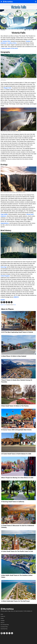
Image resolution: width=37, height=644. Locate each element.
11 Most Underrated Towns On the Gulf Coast (15, 601)
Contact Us (3, 616)
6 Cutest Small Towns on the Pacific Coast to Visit (17, 551)
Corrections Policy (4, 627)
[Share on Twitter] (7, 302)
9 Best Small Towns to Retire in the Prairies (15, 406)
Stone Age (4, 267)
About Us (2, 623)
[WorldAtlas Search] (36, 2)
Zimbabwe (4, 43)
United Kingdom (5, 276)
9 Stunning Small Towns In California (13, 502)
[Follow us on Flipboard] (2, 633)
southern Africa (12, 43)
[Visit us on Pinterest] (9, 633)
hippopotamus (5, 223)
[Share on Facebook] (4, 302)
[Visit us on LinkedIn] (12, 633)
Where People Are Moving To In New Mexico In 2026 (17, 478)
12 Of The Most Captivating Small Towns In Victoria (17, 332)
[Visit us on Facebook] (4, 633)
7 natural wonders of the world (9, 48)
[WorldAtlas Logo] (8, 2)
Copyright (3, 621)
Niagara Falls (8, 88)
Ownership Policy (4, 629)
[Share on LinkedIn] (12, 302)
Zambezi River (7, 41)
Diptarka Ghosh (3, 305)
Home (2, 614)
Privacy (2, 618)
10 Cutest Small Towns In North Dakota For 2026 (16, 454)
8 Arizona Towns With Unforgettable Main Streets (16, 430)
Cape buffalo (4, 214)
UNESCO (16, 297)
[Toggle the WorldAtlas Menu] (1, 2)
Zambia (28, 41)
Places (15, 305)
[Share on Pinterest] (9, 302)
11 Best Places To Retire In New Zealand (14, 356)
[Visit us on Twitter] (7, 633)
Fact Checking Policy (5, 625)
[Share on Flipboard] (2, 302)
